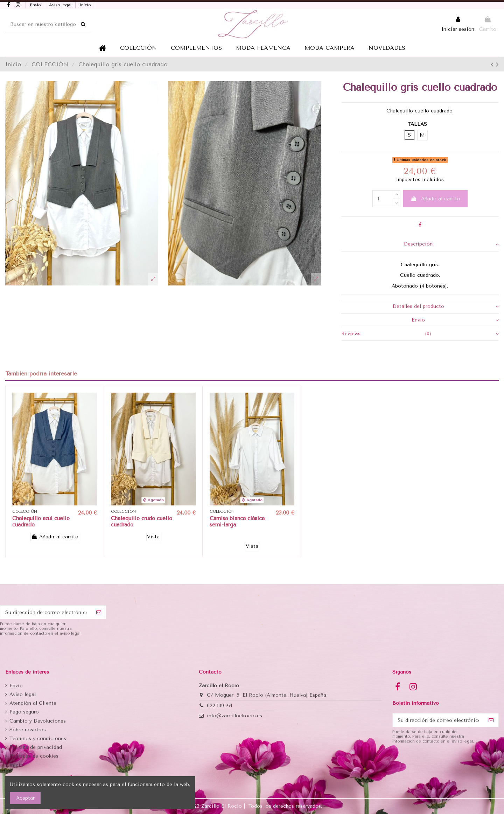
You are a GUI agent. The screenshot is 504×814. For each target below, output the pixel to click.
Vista (153, 537)
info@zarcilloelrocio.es (234, 716)
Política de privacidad (36, 747)
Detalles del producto (446, 306)
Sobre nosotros (28, 730)
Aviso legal (61, 5)
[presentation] (53, 653)
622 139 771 (219, 706)
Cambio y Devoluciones (38, 721)
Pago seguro (24, 712)
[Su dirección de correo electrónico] (46, 612)
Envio (455, 320)
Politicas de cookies (34, 756)
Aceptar (25, 798)
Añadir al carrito (435, 199)
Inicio (86, 5)
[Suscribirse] (99, 612)
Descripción (451, 244)
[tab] (420, 245)
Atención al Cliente (33, 703)
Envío (36, 5)
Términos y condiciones (38, 739)
